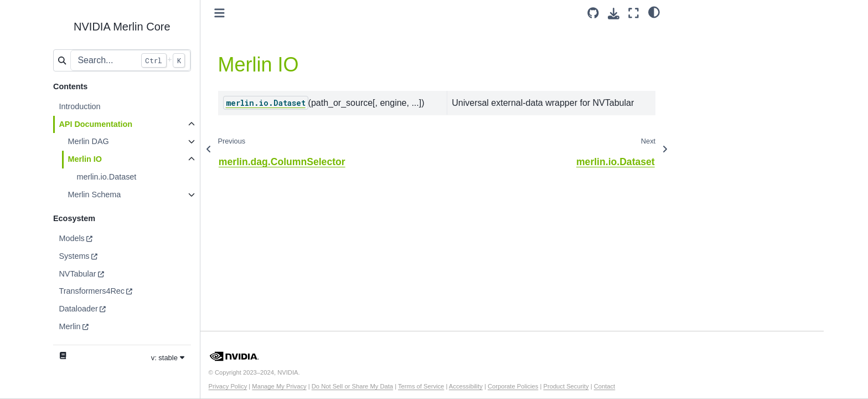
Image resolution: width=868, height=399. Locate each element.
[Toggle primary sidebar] (219, 13)
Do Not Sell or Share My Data (352, 386)
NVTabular (77, 274)
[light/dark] (654, 12)
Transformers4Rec (92, 291)
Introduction (79, 106)
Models (71, 238)
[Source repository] (593, 13)
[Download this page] (614, 14)
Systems (74, 256)
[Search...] (130, 60)
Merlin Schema (94, 195)
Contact (605, 386)
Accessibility (466, 386)
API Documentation (95, 124)
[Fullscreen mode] (634, 13)
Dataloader (78, 309)
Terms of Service (421, 386)
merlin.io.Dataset (106, 177)
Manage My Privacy (279, 386)
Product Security (566, 386)
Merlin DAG (88, 141)
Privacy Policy (228, 386)
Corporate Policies (513, 386)
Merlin (69, 326)
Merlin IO (85, 159)
